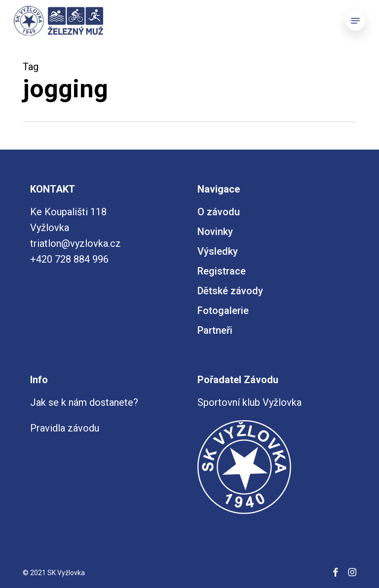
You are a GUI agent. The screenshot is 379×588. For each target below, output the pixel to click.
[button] (355, 21)
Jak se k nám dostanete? (84, 402)
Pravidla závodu (65, 428)
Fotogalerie (223, 311)
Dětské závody (230, 291)
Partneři (215, 330)
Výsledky (218, 251)
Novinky (215, 232)
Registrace (222, 271)
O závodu (219, 212)
